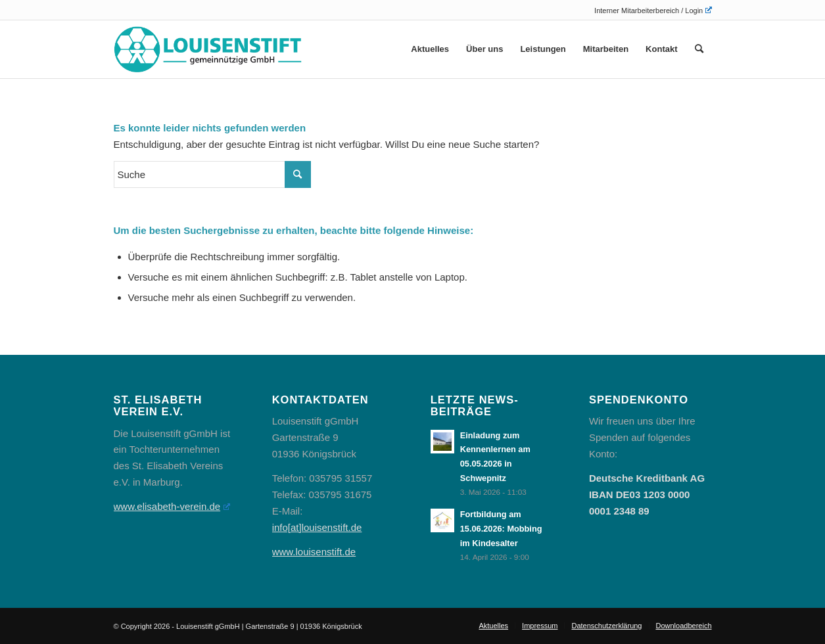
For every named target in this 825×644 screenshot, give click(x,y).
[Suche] (699, 49)
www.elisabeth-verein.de (172, 506)
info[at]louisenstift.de (317, 527)
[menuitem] (649, 10)
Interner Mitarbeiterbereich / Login (653, 11)
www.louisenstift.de (314, 552)
